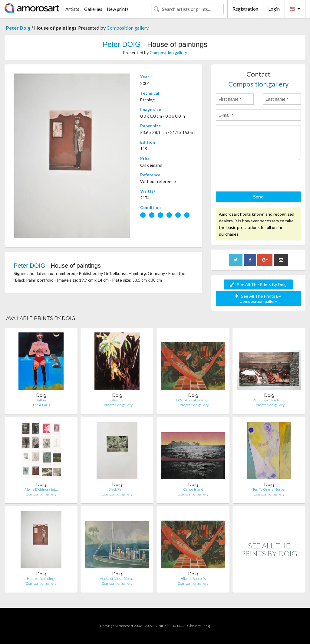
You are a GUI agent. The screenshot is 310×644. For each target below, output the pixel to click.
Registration (245, 9)
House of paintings (41, 579)
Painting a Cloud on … (269, 400)
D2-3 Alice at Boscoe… (193, 400)
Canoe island (193, 489)
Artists (72, 9)
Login (274, 9)
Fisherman (117, 400)
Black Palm (117, 489)
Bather (41, 400)
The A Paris (41, 405)
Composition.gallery (128, 28)
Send (258, 197)
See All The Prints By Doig (258, 284)
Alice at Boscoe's (193, 579)
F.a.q (207, 626)
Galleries (93, 9)
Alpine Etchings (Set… (41, 489)
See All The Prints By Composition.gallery (258, 299)
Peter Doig (18, 28)
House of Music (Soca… (117, 579)
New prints (118, 9)
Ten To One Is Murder (269, 489)
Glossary (194, 626)
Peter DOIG (122, 44)
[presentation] (262, 177)
